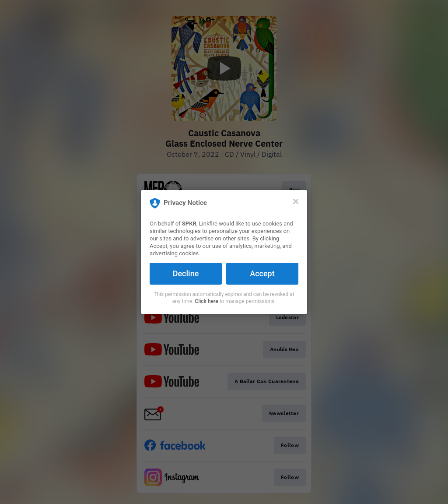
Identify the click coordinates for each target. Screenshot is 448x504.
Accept (262, 273)
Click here (206, 301)
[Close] (296, 201)
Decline (186, 273)
